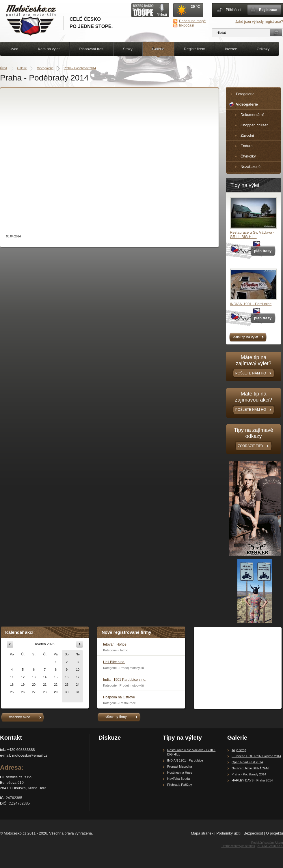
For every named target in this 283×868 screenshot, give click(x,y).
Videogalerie (45, 68)
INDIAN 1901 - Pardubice (251, 304)
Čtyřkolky (248, 156)
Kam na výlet (49, 49)
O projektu (274, 833)
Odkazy (263, 49)
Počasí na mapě (192, 21)
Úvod (14, 49)
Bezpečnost (253, 833)
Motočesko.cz (15, 833)
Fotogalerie (245, 94)
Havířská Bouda (178, 779)
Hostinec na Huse (180, 773)
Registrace (268, 10)
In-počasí (187, 25)
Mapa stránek (202, 833)
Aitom (279, 843)
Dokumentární (252, 115)
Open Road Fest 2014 (247, 762)
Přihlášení (233, 10)
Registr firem (195, 49)
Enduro (246, 146)
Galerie (158, 49)
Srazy (128, 49)
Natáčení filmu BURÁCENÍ (250, 768)
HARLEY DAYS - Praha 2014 (252, 780)
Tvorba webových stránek (238, 846)
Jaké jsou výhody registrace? (259, 21)
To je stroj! (239, 750)
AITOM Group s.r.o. (270, 846)
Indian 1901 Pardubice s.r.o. (125, 680)
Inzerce (231, 49)
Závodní (247, 135)
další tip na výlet (246, 337)
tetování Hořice (115, 644)
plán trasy (263, 251)
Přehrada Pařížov (180, 785)
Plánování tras (91, 49)
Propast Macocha (180, 766)
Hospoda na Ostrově (119, 697)
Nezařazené (251, 167)
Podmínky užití (228, 833)
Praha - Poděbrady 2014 (80, 68)
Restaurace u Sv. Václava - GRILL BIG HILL (252, 235)
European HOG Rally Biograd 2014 (256, 756)
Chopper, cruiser (254, 125)
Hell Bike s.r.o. (114, 662)
